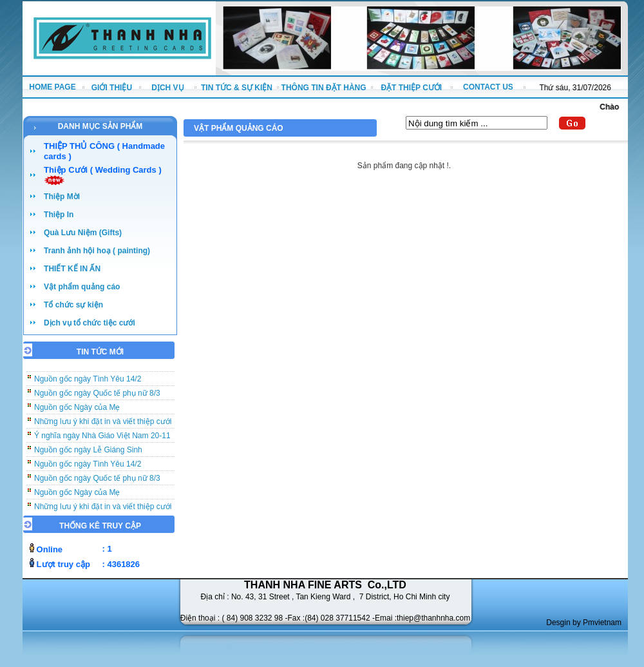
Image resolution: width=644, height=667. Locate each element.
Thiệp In (59, 215)
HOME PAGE (52, 87)
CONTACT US (488, 87)
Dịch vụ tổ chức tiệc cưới (90, 323)
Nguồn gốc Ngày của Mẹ (77, 411)
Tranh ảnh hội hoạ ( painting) (97, 251)
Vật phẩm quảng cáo (82, 287)
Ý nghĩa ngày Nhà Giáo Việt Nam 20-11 (102, 440)
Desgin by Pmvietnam (584, 623)
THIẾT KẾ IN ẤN (72, 269)
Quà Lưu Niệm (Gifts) (83, 233)
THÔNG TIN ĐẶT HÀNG (324, 88)
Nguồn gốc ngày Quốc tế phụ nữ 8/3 (97, 397)
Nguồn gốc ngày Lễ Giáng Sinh (88, 454)
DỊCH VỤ (167, 88)
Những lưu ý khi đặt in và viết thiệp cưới (103, 425)
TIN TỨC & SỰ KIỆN (237, 88)
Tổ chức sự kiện (73, 305)
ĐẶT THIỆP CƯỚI (411, 88)
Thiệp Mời (62, 197)
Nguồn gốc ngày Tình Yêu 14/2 (88, 383)
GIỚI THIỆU (112, 88)
